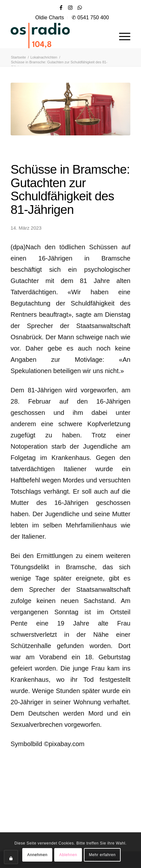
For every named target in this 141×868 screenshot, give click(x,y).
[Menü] (121, 35)
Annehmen (37, 855)
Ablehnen (68, 855)
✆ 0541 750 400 (90, 18)
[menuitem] (50, 18)
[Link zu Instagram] (70, 8)
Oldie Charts (50, 18)
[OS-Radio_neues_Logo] (59, 35)
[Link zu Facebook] (61, 8)
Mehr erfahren (102, 855)
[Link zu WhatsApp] (80, 8)
